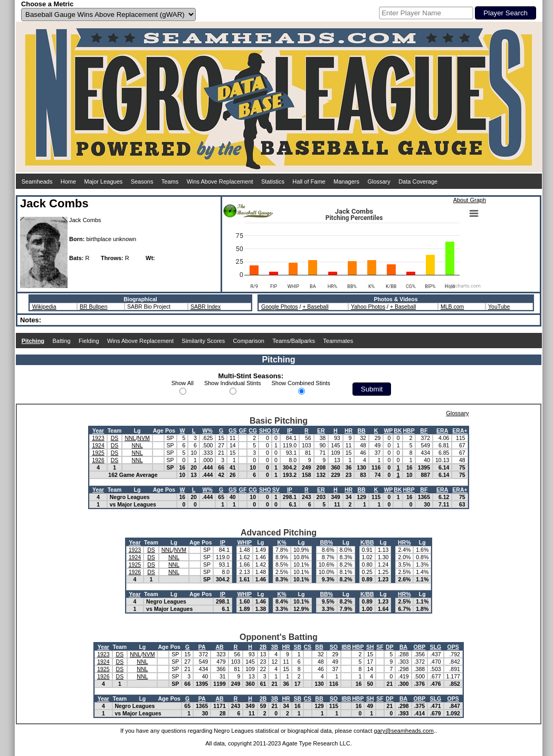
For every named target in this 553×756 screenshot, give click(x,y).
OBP (420, 647)
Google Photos (279, 307)
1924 (98, 445)
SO (334, 647)
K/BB (367, 542)
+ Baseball (315, 307)
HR (349, 430)
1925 (98, 453)
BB (362, 430)
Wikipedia (44, 307)
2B (263, 647)
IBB (346, 647)
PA (202, 647)
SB (297, 647)
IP (290, 430)
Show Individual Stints (233, 383)
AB (219, 647)
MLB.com (452, 307)
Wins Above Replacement (220, 181)
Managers (346, 181)
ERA (442, 430)
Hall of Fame (309, 181)
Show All (183, 383)
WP (388, 430)
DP (390, 647)
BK (398, 430)
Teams (170, 181)
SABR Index (206, 307)
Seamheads (37, 181)
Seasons (142, 181)
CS (308, 647)
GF (243, 430)
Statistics (273, 181)
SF (380, 647)
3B (275, 647)
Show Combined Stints (301, 383)
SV (276, 430)
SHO (265, 430)
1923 (98, 438)
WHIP (245, 542)
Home (68, 181)
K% (282, 542)
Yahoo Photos (368, 307)
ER (321, 430)
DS (115, 438)
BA (403, 647)
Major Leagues (104, 181)
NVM (143, 438)
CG (253, 430)
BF (424, 430)
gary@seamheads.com (404, 731)
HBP (409, 430)
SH (370, 647)
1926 (98, 460)
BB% (326, 542)
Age (158, 430)
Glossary (379, 181)
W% (208, 430)
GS (232, 430)
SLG (436, 647)
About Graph (470, 200)
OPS (453, 647)
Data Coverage (418, 181)
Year (98, 430)
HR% (404, 542)
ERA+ (460, 430)
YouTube (499, 307)
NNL (130, 438)
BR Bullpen (94, 307)
